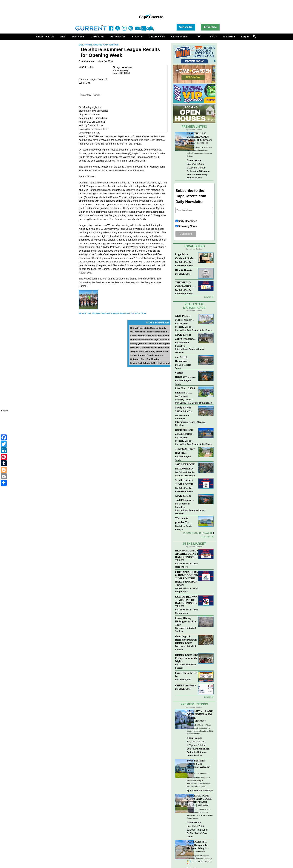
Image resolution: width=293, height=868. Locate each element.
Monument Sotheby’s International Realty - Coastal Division (190, 347)
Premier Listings (194, 704)
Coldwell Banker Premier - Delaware (185, 474)
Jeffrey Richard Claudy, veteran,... (148, 355)
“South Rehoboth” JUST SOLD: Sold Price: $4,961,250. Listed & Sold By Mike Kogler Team (185, 375)
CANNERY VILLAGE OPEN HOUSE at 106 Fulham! (200, 714)
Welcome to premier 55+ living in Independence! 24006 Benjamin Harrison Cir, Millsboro (184, 520)
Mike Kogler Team (183, 366)
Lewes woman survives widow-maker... (150, 336)
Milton (190, 721)
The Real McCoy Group (197, 835)
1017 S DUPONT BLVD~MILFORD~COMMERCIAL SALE (185, 467)
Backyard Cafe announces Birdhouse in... (152, 347)
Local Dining (194, 246)
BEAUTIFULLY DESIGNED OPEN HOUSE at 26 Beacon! (199, 137)
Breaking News (187, 226)
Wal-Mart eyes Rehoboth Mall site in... (150, 332)
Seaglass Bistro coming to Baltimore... (150, 351)
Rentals (206, 537)
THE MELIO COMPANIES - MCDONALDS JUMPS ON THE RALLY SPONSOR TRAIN (185, 285)
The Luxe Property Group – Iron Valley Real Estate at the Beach (193, 327)
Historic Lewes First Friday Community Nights (187, 658)
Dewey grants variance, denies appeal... (151, 343)
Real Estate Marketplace (194, 306)
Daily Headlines (188, 221)
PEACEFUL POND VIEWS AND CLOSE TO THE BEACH (199, 799)
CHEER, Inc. (185, 274)
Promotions (191, 533)
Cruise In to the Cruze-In (188, 675)
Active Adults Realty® (184, 528)
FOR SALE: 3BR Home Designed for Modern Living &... (198, 845)
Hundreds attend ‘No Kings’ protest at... (151, 339)
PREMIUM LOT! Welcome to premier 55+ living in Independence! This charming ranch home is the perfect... (199, 782)
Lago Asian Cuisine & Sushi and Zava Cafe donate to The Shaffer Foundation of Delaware (184, 257)
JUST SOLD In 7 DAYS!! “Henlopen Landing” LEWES (185, 451)
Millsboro (191, 143)
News (206, 533)
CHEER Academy (185, 685)
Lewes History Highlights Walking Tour (186, 621)
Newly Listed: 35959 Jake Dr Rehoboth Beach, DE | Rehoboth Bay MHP (185, 410)
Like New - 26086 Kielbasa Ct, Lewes (185, 391)
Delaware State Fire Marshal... (146, 359)
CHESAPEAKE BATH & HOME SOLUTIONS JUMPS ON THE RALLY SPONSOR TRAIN (189, 579)
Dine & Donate (184, 270)
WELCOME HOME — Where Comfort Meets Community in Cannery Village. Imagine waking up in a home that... (200, 729)
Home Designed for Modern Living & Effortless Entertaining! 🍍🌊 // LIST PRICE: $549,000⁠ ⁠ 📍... (200, 860)
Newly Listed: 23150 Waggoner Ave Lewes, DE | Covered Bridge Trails (185, 337)
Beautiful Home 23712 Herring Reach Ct (184, 432)
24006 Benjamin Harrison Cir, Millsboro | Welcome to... (198, 765)
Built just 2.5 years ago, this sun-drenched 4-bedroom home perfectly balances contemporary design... (199, 152)
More (208, 297)
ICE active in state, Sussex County (148, 328)
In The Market (194, 544)
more (208, 697)
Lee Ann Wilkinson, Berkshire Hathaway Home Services (198, 174)
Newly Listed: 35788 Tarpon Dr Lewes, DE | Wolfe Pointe (185, 498)
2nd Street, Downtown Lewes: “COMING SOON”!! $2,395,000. (182, 359)
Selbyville (191, 805)
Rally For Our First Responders (184, 264)
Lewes (190, 851)
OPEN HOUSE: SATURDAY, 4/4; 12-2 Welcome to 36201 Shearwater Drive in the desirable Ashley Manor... (200, 814)
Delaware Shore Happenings (99, 45)
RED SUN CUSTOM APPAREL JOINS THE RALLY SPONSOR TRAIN (189, 555)
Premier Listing (194, 127)
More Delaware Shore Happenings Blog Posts (111, 313)
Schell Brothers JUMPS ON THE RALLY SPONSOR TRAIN (185, 482)
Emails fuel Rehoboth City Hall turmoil (150, 363)
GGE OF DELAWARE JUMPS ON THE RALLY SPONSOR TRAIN (188, 602)
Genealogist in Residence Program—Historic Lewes (188, 640)
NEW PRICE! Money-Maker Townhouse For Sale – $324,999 (184, 318)
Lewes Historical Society (185, 630)
